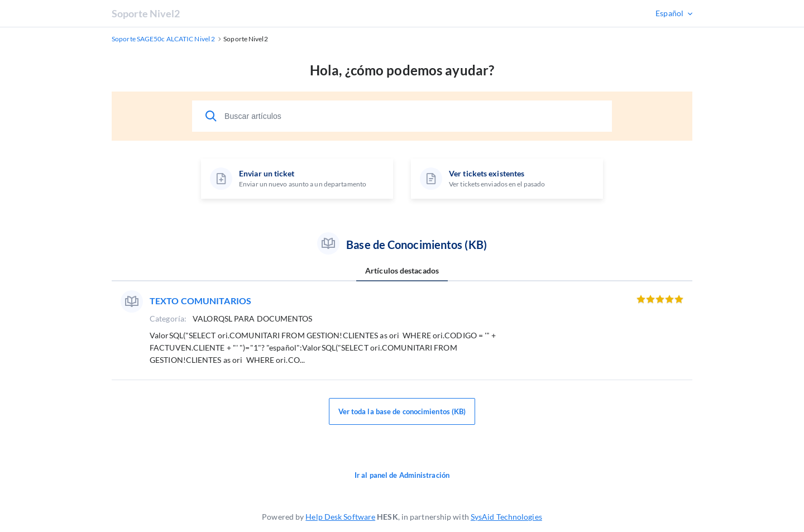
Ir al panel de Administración (402, 475)
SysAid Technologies (506, 517)
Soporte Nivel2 (146, 13)
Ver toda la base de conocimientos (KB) (402, 411)
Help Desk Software (340, 517)
